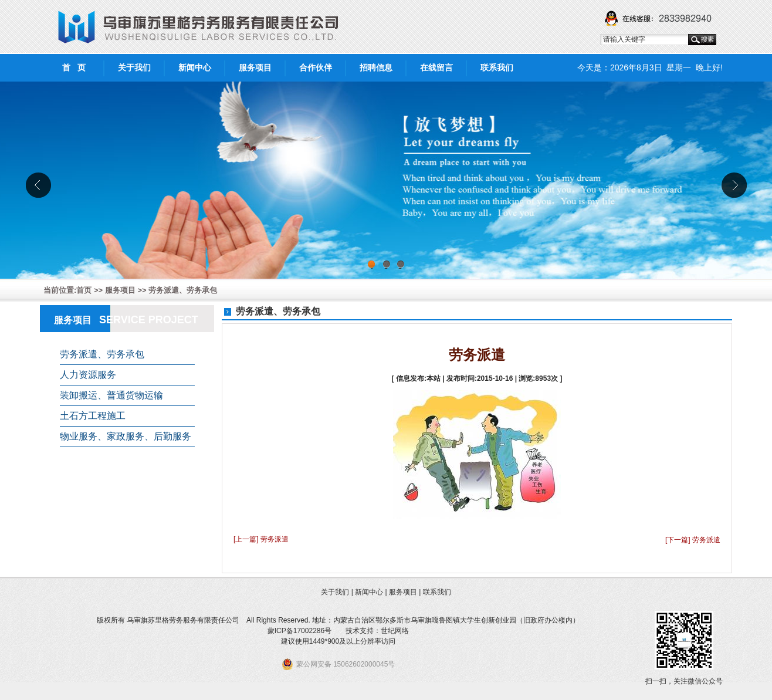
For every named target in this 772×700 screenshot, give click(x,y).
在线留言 (436, 67)
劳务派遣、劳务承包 (183, 290)
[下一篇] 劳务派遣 (693, 540)
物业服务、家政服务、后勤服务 (126, 436)
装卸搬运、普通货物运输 (111, 395)
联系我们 (497, 67)
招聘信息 (376, 67)
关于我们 (134, 67)
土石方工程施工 (93, 416)
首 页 (74, 67)
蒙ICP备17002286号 (299, 631)
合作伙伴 (316, 67)
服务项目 (255, 67)
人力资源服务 (88, 375)
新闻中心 (195, 67)
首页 (84, 290)
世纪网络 (395, 631)
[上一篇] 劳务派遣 (261, 539)
